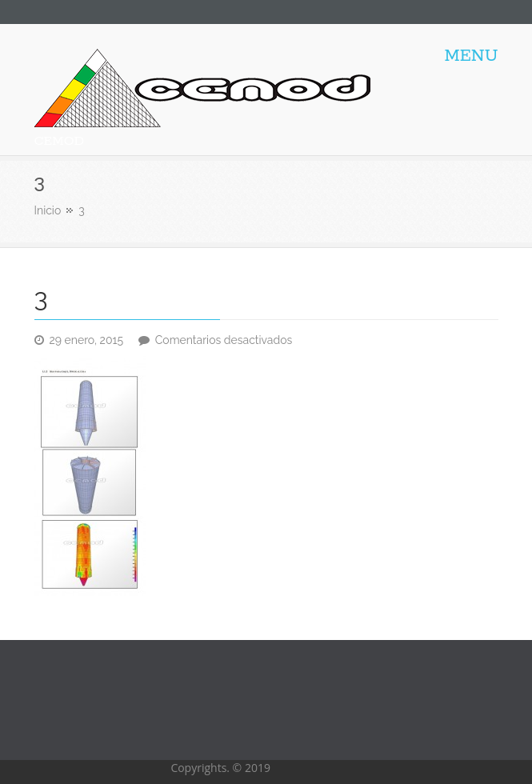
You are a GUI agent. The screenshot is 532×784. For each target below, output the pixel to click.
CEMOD (60, 141)
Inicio (48, 210)
